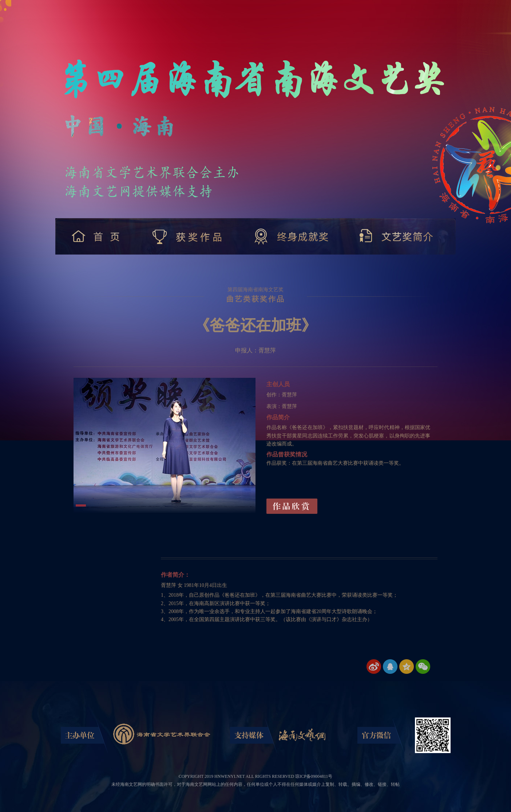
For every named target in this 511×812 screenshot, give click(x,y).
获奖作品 (188, 236)
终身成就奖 (292, 236)
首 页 (97, 236)
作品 (292, 506)
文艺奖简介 (397, 236)
